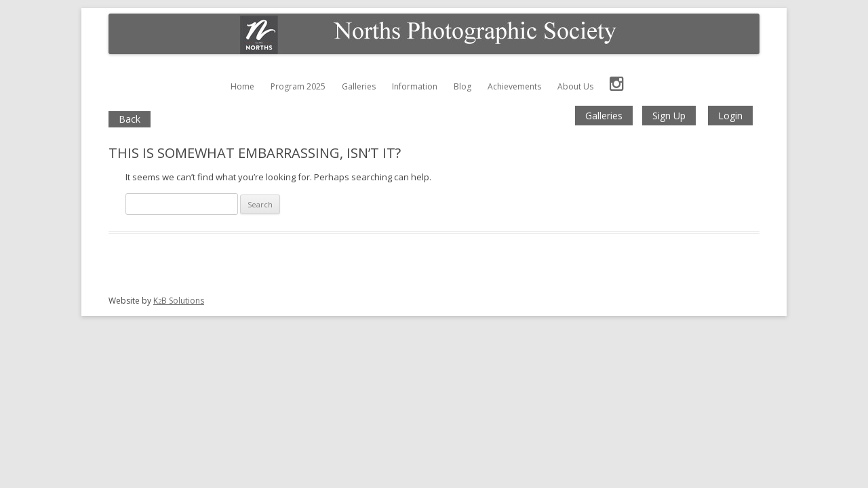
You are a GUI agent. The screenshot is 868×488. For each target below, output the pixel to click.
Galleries (359, 86)
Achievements (514, 86)
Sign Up (669, 116)
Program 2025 (298, 86)
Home (242, 86)
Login (730, 116)
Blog (462, 86)
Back (130, 119)
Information (415, 86)
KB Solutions (179, 301)
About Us (575, 86)
